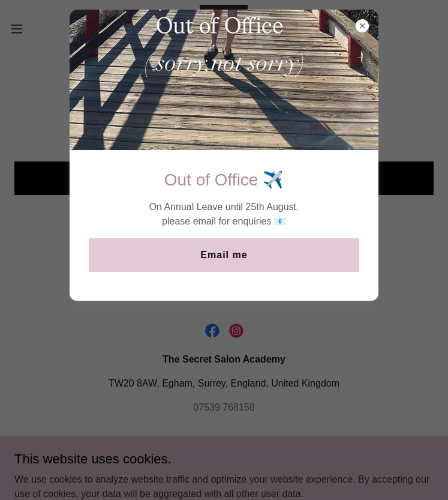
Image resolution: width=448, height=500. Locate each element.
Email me (224, 255)
